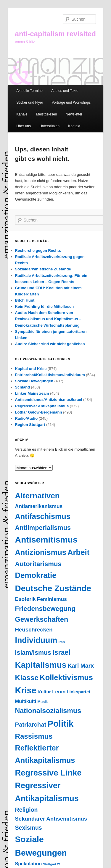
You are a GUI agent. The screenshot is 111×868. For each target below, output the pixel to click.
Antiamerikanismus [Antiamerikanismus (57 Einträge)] (39, 506)
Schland (23, 387)
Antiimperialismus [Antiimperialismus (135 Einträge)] (43, 528)
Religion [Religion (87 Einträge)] (26, 810)
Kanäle (22, 114)
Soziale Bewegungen (34, 381)
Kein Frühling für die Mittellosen (45, 306)
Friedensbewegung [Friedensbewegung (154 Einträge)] (45, 609)
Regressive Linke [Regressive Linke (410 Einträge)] (48, 773)
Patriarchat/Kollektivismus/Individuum (50, 375)
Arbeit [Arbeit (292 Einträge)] (78, 552)
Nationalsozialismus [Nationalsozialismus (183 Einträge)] (48, 711)
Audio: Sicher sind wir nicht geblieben (50, 344)
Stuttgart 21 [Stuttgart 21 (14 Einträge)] (52, 864)
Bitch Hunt (25, 300)
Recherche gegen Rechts (38, 251)
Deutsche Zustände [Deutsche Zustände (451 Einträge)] (53, 588)
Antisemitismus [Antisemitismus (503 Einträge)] (46, 540)
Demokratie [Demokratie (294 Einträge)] (36, 575)
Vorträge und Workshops (71, 102)
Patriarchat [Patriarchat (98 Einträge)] (31, 725)
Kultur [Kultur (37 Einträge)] (44, 692)
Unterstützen (49, 126)
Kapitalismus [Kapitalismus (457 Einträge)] (41, 665)
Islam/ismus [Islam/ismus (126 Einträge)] (33, 653)
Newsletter (74, 114)
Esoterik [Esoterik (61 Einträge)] (25, 599)
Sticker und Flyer (30, 102)
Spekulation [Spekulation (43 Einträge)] (29, 864)
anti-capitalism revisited (55, 34)
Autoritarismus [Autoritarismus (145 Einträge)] (38, 564)
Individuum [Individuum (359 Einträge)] (36, 640)
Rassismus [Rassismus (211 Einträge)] (34, 736)
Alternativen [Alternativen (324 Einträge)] (37, 496)
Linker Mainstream (32, 393)
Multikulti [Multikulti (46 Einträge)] (26, 701)
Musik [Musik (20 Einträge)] (43, 702)
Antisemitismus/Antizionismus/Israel (49, 400)
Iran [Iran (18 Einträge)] (62, 642)
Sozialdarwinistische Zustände (43, 269)
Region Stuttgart (30, 425)
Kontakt (74, 126)
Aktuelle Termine (29, 91)
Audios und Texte (65, 91)
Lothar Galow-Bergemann (39, 412)
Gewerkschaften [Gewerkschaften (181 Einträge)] (42, 619)
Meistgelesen (47, 114)
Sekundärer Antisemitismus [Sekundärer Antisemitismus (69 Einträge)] (51, 819)
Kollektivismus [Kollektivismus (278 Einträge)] (66, 677)
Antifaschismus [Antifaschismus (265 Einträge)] (43, 516)
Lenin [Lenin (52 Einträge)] (59, 692)
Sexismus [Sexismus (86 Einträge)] (29, 828)
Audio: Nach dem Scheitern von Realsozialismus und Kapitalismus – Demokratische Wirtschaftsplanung (48, 319)
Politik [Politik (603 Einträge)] (60, 724)
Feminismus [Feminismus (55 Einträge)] (52, 599)
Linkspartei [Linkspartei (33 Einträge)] (79, 692)
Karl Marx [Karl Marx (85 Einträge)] (81, 666)
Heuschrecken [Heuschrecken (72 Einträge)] (34, 630)
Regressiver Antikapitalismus (42, 406)
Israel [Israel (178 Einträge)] (61, 652)
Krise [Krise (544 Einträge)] (26, 690)
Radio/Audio (26, 418)
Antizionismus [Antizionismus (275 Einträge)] (41, 552)
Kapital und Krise (31, 369)
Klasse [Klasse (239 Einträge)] (27, 678)
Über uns (24, 126)
